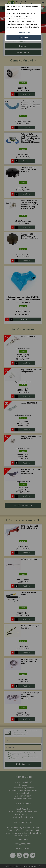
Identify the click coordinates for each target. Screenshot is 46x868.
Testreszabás (24, 33)
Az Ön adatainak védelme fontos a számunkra (22, 8)
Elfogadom (24, 38)
